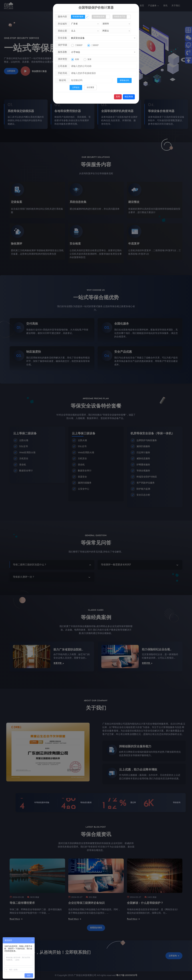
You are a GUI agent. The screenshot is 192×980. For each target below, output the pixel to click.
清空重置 (90, 87)
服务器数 (62, 52)
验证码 (62, 80)
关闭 (118, 97)
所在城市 (62, 24)
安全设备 (62, 38)
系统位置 (62, 31)
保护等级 (63, 45)
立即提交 (76, 87)
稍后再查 (129, 97)
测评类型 (63, 59)
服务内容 (62, 17)
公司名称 (62, 66)
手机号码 (62, 73)
